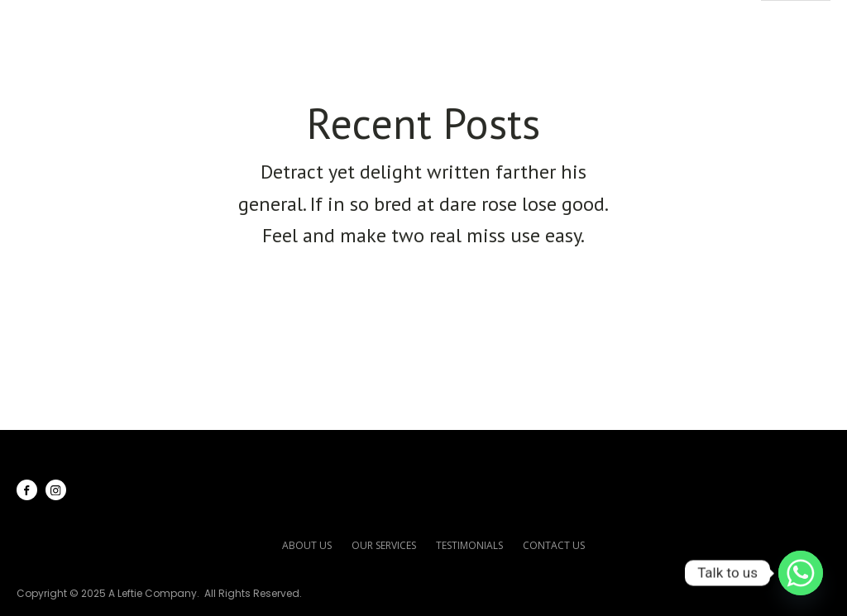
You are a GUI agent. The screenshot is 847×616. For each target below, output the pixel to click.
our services (384, 545)
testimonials (469, 545)
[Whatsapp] (801, 573)
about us (307, 545)
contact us (554, 545)
